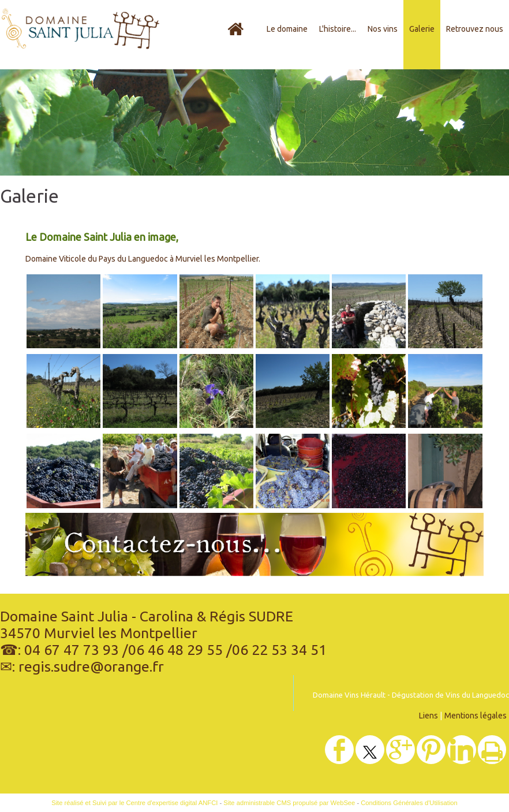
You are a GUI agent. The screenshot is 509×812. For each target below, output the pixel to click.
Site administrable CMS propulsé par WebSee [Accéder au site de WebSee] (289, 803)
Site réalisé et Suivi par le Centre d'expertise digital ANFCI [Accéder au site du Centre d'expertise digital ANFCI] (134, 803)
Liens (428, 716)
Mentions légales (476, 716)
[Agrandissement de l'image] (63, 345)
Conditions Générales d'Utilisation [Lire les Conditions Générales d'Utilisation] (409, 803)
